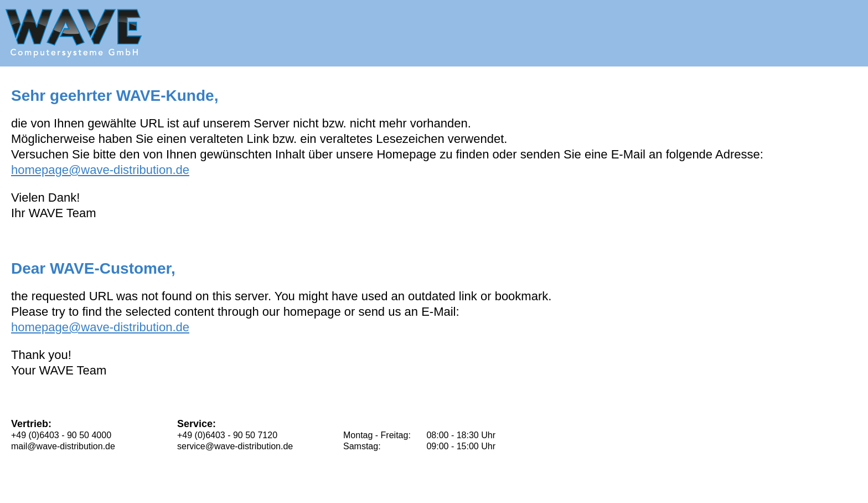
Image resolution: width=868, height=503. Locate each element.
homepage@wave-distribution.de (100, 170)
